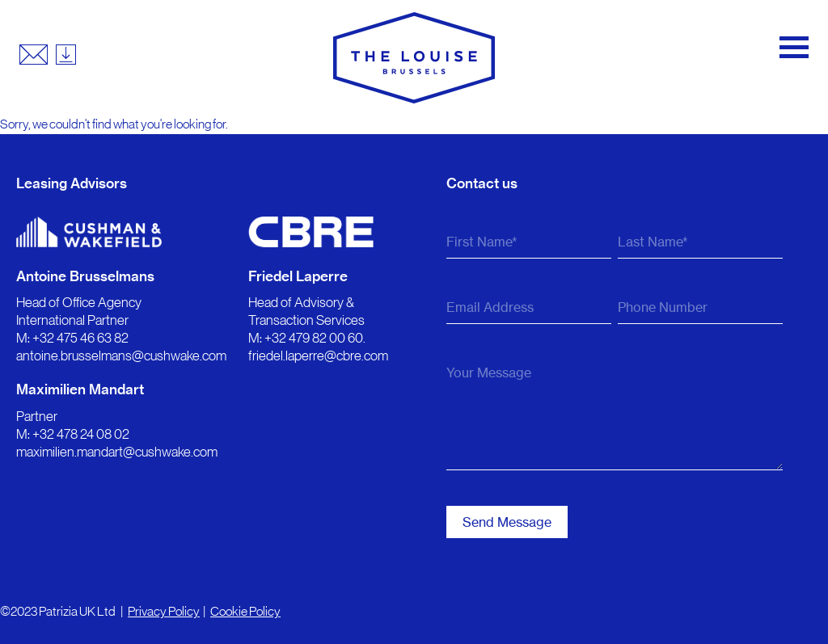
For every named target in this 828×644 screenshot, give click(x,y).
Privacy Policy (164, 611)
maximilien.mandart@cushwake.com (117, 452)
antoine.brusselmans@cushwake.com (121, 356)
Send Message (507, 522)
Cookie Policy (245, 611)
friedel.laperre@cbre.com (318, 356)
